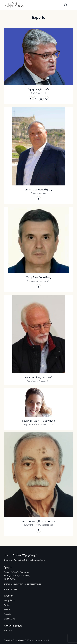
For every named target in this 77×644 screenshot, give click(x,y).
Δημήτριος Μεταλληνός (38, 190)
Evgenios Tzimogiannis (14, 640)
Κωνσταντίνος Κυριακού (39, 377)
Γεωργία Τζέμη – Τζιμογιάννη (39, 421)
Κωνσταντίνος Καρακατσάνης (39, 521)
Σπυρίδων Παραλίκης (39, 277)
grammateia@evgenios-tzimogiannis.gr (22, 584)
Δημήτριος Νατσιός (39, 89)
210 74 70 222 (11, 589)
